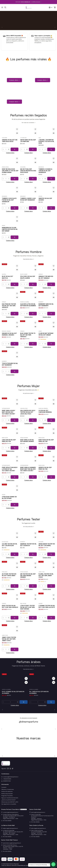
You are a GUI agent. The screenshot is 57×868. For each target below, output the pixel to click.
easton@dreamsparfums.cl (37, 812)
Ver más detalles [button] (6, 821)
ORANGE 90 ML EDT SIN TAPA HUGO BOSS (10, 149)
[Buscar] (5, 7)
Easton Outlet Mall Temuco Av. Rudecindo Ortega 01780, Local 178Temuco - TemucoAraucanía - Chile (12, 847)
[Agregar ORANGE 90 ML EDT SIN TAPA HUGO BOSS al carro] (15, 158)
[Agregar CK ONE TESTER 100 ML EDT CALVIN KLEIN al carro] (15, 563)
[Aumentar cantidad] (9, 158)
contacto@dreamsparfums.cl (10, 812)
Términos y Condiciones (8, 789)
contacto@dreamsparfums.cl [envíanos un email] (10, 777)
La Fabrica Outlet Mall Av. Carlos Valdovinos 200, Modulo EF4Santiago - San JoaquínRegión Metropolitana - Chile (12, 833)
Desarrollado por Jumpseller (24, 865)
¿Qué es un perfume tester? (8, 800)
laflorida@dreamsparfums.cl (38, 828)
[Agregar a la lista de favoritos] (17, 138)
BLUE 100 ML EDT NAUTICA (7, 286)
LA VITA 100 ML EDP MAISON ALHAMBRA (15, 700)
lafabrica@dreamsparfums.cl (10, 828)
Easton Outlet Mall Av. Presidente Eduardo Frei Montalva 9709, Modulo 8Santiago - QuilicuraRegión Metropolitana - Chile (41, 817)
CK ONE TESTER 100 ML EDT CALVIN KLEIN (10, 553)
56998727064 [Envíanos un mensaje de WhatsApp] (6, 781)
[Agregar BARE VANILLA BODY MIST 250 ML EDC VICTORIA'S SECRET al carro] (15, 429)
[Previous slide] (3, 710)
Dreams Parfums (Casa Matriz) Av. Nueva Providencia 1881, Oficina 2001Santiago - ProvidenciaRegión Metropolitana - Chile (12, 816)
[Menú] (2, 7)
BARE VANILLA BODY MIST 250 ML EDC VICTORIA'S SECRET (9, 421)
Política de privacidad (7, 794)
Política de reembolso (7, 791)
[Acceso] (51, 7)
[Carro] (55, 7)
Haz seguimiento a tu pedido (9, 804)
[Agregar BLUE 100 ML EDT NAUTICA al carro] (15, 293)
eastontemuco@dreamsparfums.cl (11, 843)
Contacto (4, 787)
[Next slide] (54, 710)
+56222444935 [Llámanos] (6, 779)
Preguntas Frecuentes (7, 796)
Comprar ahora (10, 161)
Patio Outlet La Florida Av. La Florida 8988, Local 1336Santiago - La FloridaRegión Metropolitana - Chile (38, 833)
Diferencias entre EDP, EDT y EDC (10, 802)
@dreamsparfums (29, 730)
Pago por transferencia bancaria (10, 798)
